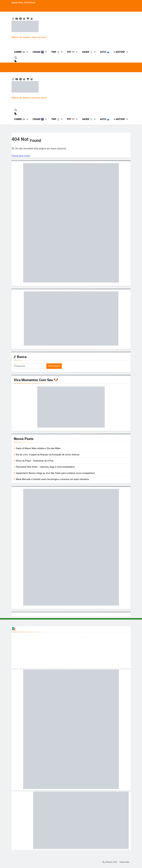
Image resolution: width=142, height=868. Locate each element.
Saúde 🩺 (87, 52)
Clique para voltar (21, 156)
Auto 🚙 (105, 52)
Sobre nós (124, 862)
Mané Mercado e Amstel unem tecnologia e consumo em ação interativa (53, 479)
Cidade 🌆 (38, 52)
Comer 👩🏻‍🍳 (20, 52)
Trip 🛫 (56, 52)
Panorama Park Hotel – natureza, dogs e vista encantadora (45, 467)
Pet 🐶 (71, 52)
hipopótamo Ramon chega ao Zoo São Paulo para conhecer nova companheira (55, 473)
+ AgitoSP (119, 52)
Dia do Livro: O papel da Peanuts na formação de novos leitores (48, 455)
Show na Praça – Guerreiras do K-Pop (35, 461)
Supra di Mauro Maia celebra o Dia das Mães (39, 448)
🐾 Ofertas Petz (110, 862)
